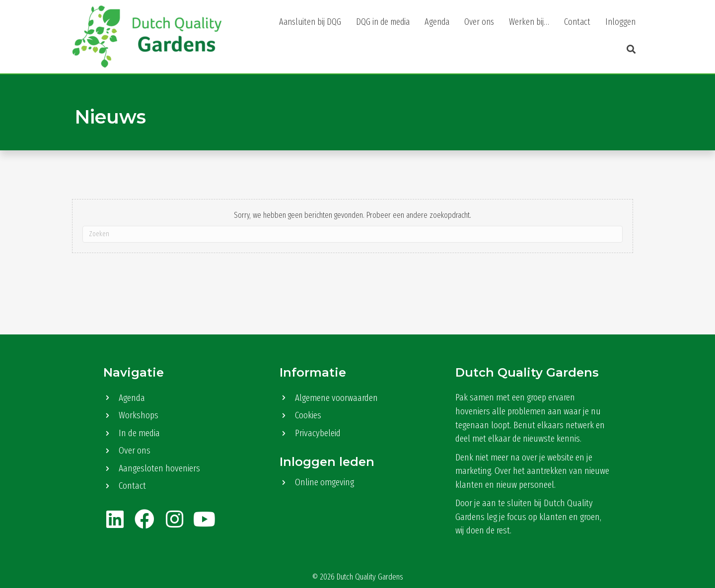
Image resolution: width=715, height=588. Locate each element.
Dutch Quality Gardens (370, 577)
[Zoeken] (353, 234)
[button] (629, 50)
